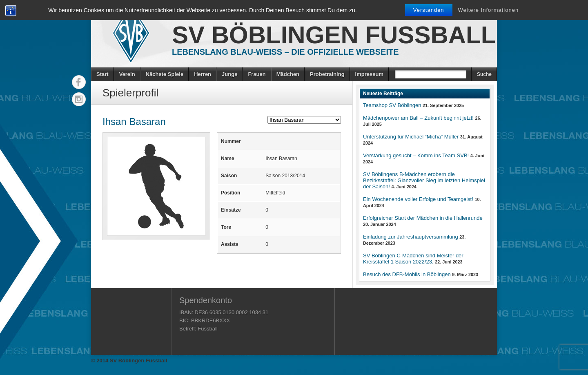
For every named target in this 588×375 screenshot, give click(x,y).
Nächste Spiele (165, 74)
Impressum (369, 74)
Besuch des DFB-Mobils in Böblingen (407, 274)
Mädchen (288, 74)
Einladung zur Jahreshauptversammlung (411, 237)
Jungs (229, 74)
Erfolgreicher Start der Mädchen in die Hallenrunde (423, 218)
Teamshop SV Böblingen (392, 105)
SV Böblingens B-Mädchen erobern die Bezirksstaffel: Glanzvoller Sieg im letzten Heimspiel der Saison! (424, 180)
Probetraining (327, 74)
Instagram (79, 99)
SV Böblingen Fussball (334, 35)
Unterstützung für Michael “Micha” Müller (411, 137)
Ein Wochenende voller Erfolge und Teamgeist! (418, 199)
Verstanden (429, 10)
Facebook (79, 82)
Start (102, 74)
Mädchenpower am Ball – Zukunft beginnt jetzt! (418, 118)
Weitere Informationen (489, 10)
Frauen (257, 74)
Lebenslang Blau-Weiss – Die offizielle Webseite (285, 52)
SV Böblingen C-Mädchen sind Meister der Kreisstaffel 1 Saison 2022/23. (413, 259)
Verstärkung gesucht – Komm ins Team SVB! (416, 155)
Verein (127, 74)
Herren (203, 74)
